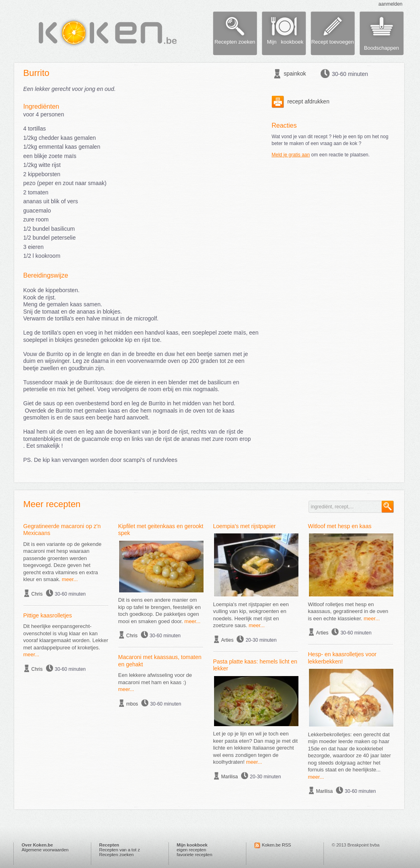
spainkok (295, 74)
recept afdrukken (301, 101)
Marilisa (230, 777)
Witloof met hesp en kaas (340, 526)
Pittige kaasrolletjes (48, 615)
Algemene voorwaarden (45, 850)
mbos (132, 704)
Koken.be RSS (277, 845)
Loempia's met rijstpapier (245, 526)
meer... (70, 579)
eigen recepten (192, 850)
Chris (37, 594)
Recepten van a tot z (120, 850)
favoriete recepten (195, 855)
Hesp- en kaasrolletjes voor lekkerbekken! (342, 658)
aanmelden (390, 4)
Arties (228, 640)
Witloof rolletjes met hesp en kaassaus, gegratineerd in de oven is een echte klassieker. (348, 611)
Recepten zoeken (117, 855)
